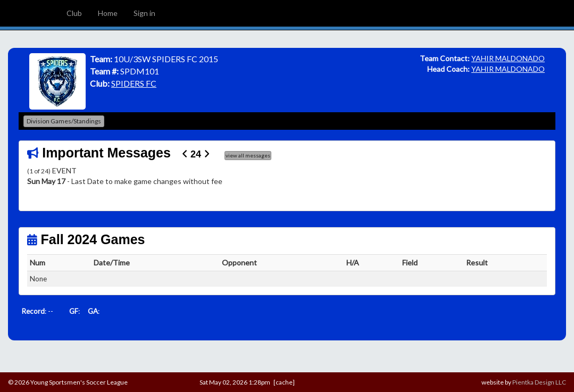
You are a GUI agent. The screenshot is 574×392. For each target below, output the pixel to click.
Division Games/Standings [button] (64, 121)
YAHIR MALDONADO (508, 58)
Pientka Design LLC (539, 382)
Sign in (144, 13)
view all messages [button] (248, 155)
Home (108, 13)
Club (74, 13)
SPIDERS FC (134, 83)
